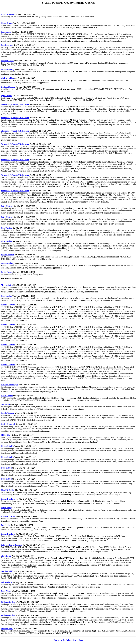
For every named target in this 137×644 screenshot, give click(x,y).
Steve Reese (6, 556)
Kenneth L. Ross (8, 499)
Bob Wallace (6, 582)
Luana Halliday (8, 69)
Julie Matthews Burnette (12, 545)
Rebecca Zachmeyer (10, 385)
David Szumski (7, 14)
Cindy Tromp (7, 23)
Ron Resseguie (7, 45)
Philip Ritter (6, 435)
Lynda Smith (6, 96)
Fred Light (6, 525)
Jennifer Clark (7, 61)
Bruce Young (6, 508)
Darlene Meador (8, 87)
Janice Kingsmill (8, 424)
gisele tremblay (7, 78)
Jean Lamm (6, 32)
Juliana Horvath (8, 305)
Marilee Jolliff (7, 571)
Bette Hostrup (7, 206)
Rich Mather (6, 296)
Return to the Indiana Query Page (68, 640)
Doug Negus (6, 591)
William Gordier (8, 602)
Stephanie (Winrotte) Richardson (15, 104)
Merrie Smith (7, 285)
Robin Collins (7, 396)
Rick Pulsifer (7, 228)
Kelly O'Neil (6, 468)
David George (7, 272)
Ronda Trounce (8, 255)
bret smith (5, 404)
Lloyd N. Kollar (8, 490)
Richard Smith (7, 446)
